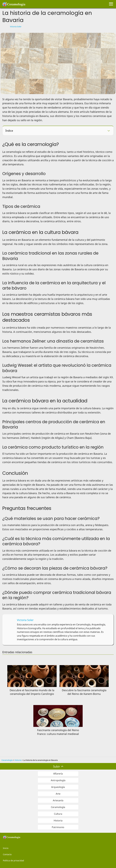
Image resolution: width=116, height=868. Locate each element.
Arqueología (58, 787)
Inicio (6, 848)
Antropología (58, 780)
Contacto (7, 854)
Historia (58, 821)
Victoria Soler (16, 27)
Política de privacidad (13, 860)
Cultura (58, 814)
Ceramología (58, 807)
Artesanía (58, 800)
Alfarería (58, 774)
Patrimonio (58, 827)
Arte (58, 794)
